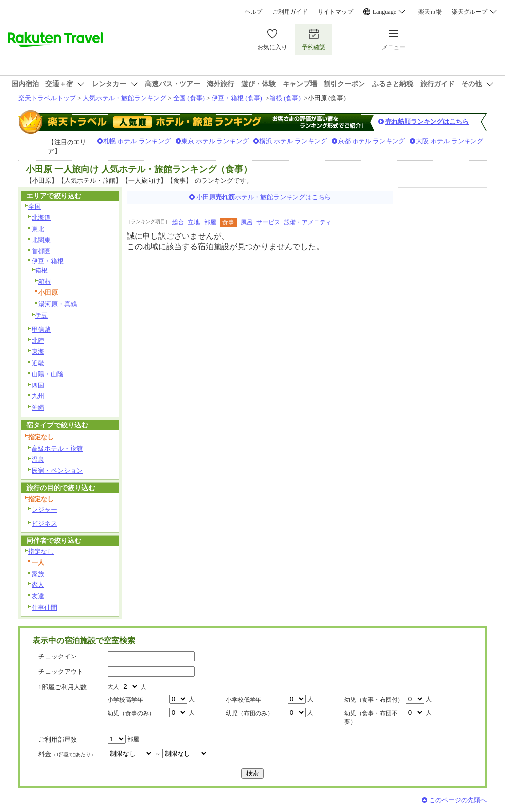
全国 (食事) (189, 98)
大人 (113, 687)
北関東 (41, 240)
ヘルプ (253, 12)
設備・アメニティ (308, 222)
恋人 (38, 585)
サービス (268, 222)
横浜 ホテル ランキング (293, 141)
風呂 (247, 222)
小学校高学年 (125, 700)
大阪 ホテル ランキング (450, 141)
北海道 (41, 217)
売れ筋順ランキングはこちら (427, 122)
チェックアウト (61, 672)
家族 (38, 574)
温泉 (38, 459)
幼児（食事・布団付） (374, 700)
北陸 (38, 340)
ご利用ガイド (290, 12)
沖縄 (38, 407)
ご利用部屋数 (58, 740)
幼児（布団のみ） (250, 713)
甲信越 (41, 329)
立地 (194, 222)
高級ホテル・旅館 (57, 448)
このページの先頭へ (458, 800)
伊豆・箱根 (48, 261)
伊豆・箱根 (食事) (237, 98)
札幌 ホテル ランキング (137, 141)
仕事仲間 (44, 607)
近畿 (38, 363)
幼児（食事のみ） (131, 713)
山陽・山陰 (48, 374)
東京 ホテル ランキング (215, 141)
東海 (38, 352)
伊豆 (41, 316)
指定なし (41, 552)
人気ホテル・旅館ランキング (125, 98)
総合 (178, 222)
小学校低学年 (244, 700)
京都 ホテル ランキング (372, 141)
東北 (38, 229)
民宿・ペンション (57, 471)
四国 (38, 385)
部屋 (210, 222)
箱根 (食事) (285, 98)
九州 (38, 396)
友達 (38, 596)
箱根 (41, 270)
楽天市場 (430, 12)
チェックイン (58, 656)
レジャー (44, 510)
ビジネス (44, 523)
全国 (35, 207)
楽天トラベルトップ (47, 98)
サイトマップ (335, 12)
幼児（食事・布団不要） (371, 717)
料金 (67, 754)
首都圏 (41, 251)
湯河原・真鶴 (58, 304)
